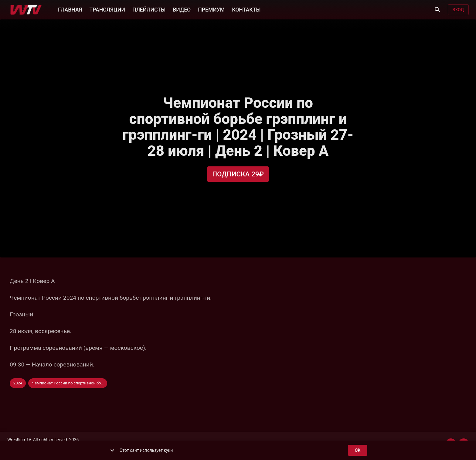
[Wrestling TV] (26, 10)
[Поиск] (437, 10)
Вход (458, 10)
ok (358, 450)
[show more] (112, 450)
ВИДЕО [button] (182, 9)
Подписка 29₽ (238, 174)
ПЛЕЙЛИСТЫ (149, 9)
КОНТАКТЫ (246, 9)
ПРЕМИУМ (211, 9)
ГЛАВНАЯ (70, 9)
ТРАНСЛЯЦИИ (107, 9)
